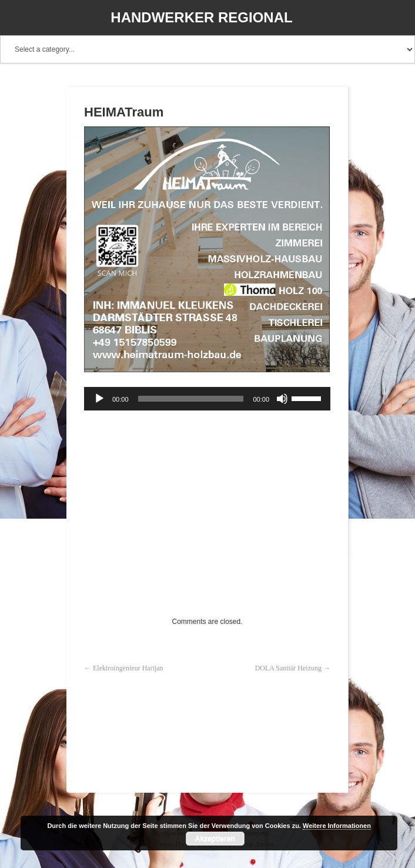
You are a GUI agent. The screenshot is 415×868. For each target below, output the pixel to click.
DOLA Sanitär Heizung (288, 668)
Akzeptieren (215, 839)
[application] (207, 399)
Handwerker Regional (201, 17)
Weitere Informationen (337, 826)
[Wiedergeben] (99, 399)
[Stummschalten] (282, 399)
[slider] (191, 399)
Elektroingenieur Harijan (128, 668)
